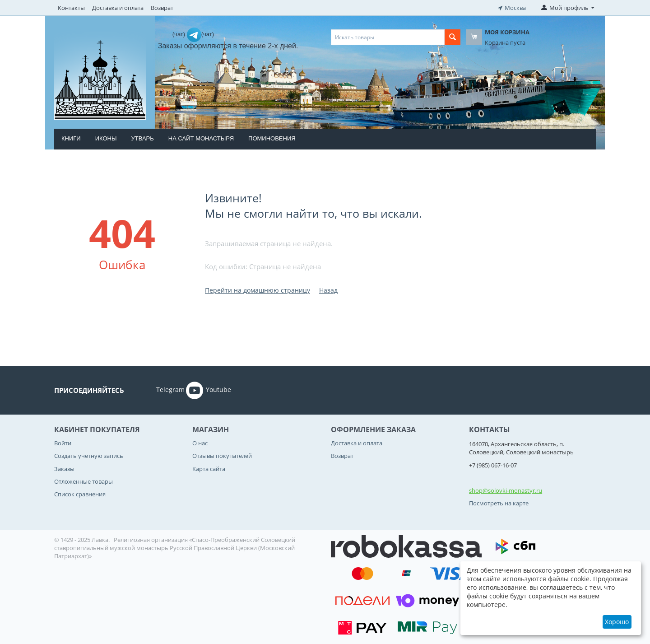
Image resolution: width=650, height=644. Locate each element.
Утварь (142, 138)
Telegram (158, 390)
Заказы (64, 469)
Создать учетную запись (89, 456)
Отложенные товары (84, 481)
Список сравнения (80, 494)
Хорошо (617, 622)
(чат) (180, 34)
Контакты (71, 8)
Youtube (209, 390)
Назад (328, 290)
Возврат (162, 8)
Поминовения (272, 138)
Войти (63, 443)
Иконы (106, 138)
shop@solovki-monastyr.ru (506, 490)
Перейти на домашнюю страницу (258, 290)
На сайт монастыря (201, 138)
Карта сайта (209, 469)
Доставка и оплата (118, 8)
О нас (200, 443)
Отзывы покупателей (222, 456)
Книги (71, 138)
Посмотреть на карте (499, 503)
